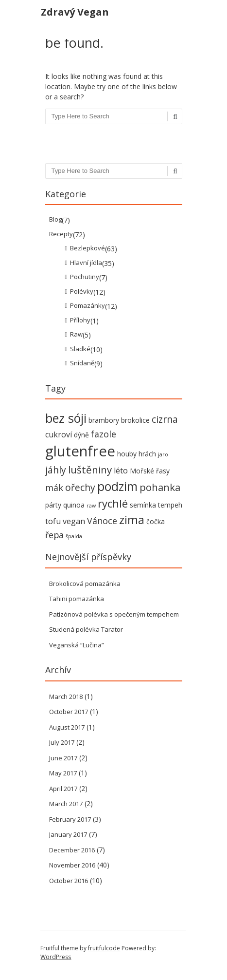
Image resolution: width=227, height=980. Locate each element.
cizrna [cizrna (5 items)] (165, 419)
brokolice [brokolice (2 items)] (135, 420)
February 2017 (70, 819)
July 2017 (62, 742)
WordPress (56, 957)
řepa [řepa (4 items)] (54, 535)
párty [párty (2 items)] (53, 505)
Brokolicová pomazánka (85, 584)
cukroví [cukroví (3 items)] (59, 434)
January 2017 (68, 834)
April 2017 (63, 789)
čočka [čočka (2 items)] (156, 521)
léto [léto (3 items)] (121, 471)
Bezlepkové (87, 248)
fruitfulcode (104, 948)
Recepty (61, 234)
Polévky (82, 291)
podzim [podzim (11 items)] (117, 486)
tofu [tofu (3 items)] (53, 521)
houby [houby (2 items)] (127, 454)
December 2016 (72, 850)
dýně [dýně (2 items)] (81, 435)
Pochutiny (85, 277)
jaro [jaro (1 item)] (163, 454)
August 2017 (67, 727)
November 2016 (72, 865)
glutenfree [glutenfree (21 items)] (80, 451)
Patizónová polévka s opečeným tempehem (114, 614)
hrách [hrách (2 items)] (147, 454)
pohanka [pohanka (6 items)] (160, 487)
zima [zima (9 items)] (132, 520)
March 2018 (66, 697)
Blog (55, 219)
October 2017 (69, 712)
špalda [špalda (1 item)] (74, 536)
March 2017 (66, 804)
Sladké (80, 349)
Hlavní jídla (86, 263)
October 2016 (69, 881)
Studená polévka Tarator (86, 629)
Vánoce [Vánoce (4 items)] (102, 521)
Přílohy (80, 320)
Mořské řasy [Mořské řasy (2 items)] (150, 471)
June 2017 (63, 758)
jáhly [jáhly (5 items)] (56, 470)
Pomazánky (87, 305)
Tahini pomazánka (77, 599)
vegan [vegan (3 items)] (74, 521)
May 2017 (63, 773)
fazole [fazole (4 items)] (104, 434)
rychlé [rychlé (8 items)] (113, 503)
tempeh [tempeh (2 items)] (170, 505)
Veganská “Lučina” (77, 645)
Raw (76, 334)
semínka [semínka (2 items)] (143, 505)
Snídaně (82, 363)
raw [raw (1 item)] (91, 506)
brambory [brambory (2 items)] (104, 420)
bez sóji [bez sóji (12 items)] (66, 418)
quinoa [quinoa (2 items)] (74, 505)
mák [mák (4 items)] (54, 488)
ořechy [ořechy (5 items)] (80, 487)
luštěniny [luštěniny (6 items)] (90, 470)
